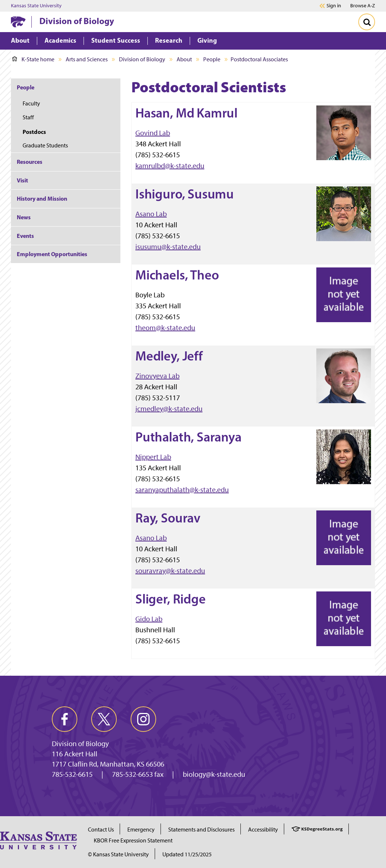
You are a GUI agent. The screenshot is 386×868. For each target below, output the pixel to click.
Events (25, 236)
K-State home (33, 59)
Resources (30, 162)
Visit (22, 180)
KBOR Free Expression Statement (133, 840)
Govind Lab (153, 133)
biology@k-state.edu (214, 774)
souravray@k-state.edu (170, 571)
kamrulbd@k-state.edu (170, 166)
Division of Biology (77, 21)
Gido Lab (149, 619)
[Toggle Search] (367, 22)
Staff (28, 117)
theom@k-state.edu (165, 328)
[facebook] (65, 719)
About (184, 59)
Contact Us (101, 830)
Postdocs (34, 132)
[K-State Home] (18, 22)
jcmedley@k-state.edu (169, 409)
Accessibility (263, 830)
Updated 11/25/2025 (187, 854)
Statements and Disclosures (201, 830)
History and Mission (42, 198)
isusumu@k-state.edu (168, 247)
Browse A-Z (363, 6)
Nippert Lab (153, 457)
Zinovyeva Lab (157, 376)
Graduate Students (45, 145)
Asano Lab (151, 214)
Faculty (31, 103)
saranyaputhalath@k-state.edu (182, 490)
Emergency (141, 830)
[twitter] (104, 719)
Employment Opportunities (52, 254)
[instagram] (143, 719)
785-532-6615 (72, 774)
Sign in (334, 6)
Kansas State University (36, 6)
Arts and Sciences (87, 59)
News (24, 217)
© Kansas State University (118, 854)
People (212, 59)
